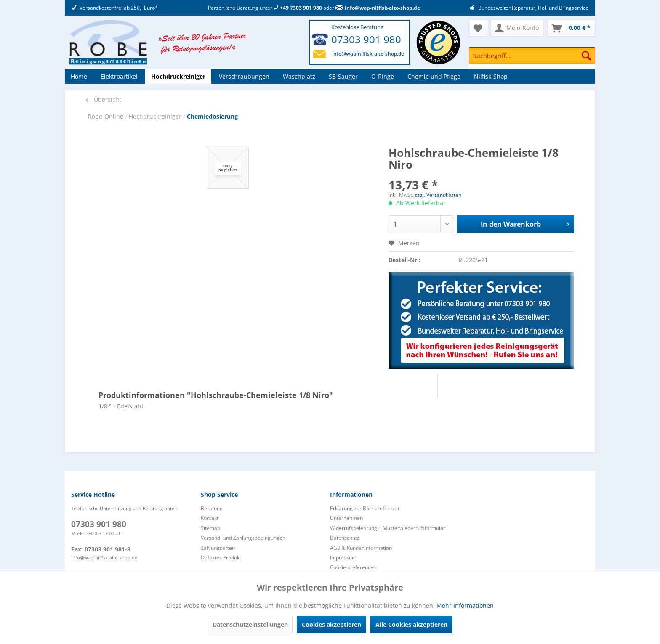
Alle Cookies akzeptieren (411, 624)
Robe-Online (106, 116)
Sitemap (210, 528)
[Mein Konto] (517, 28)
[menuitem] (532, 60)
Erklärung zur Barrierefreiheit (365, 508)
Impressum (343, 558)
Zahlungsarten (218, 548)
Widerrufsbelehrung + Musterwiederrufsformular (388, 528)
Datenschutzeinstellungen (250, 624)
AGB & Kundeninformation (361, 548)
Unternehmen (346, 518)
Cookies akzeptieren (331, 624)
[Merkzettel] (478, 28)
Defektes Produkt (221, 558)
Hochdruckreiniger (156, 116)
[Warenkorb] (571, 28)
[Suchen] (586, 56)
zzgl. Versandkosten (438, 195)
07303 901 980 (366, 39)
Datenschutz (345, 538)
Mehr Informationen (465, 606)
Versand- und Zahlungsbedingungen (243, 538)
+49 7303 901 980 (298, 8)
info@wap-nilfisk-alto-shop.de (378, 8)
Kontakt (210, 518)
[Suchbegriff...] (532, 56)
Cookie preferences (353, 567)
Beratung (212, 508)
